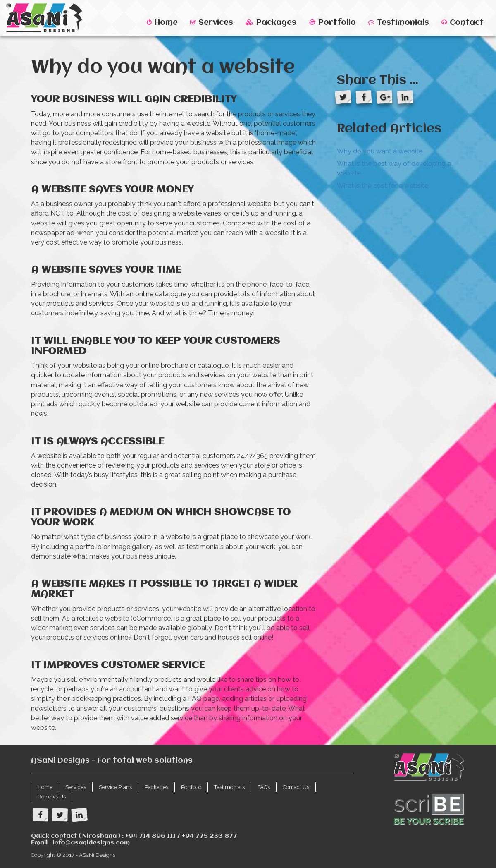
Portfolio (332, 23)
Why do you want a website (380, 151)
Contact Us (296, 787)
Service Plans (115, 787)
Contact (463, 23)
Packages (271, 23)
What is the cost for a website (383, 186)
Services (212, 23)
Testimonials (399, 23)
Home (162, 23)
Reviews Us (52, 797)
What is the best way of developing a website (394, 168)
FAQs (264, 787)
